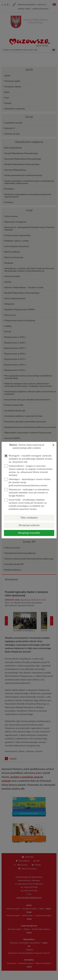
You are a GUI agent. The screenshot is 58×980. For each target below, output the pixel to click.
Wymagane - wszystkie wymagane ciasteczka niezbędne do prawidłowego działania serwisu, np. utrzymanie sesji (28, 459)
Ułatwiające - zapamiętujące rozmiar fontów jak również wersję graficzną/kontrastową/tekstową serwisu (27, 482)
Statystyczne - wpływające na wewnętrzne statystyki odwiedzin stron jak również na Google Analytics (27, 492)
